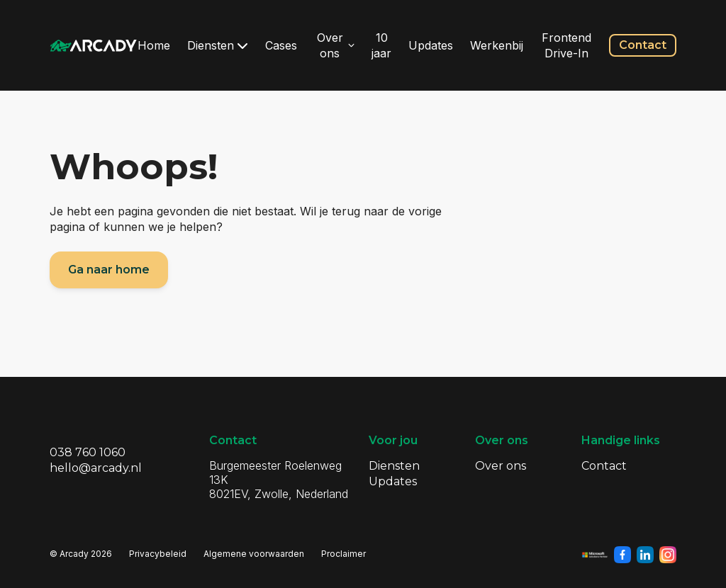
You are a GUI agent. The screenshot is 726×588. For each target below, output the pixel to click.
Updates (431, 45)
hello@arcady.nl (96, 468)
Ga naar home (109, 270)
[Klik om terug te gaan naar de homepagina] (94, 45)
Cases (281, 45)
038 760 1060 (88, 452)
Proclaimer (344, 554)
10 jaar (381, 45)
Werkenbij (497, 45)
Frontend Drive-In (566, 45)
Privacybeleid (158, 554)
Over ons (336, 45)
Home (154, 45)
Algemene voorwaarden (254, 554)
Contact (643, 45)
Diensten (218, 45)
